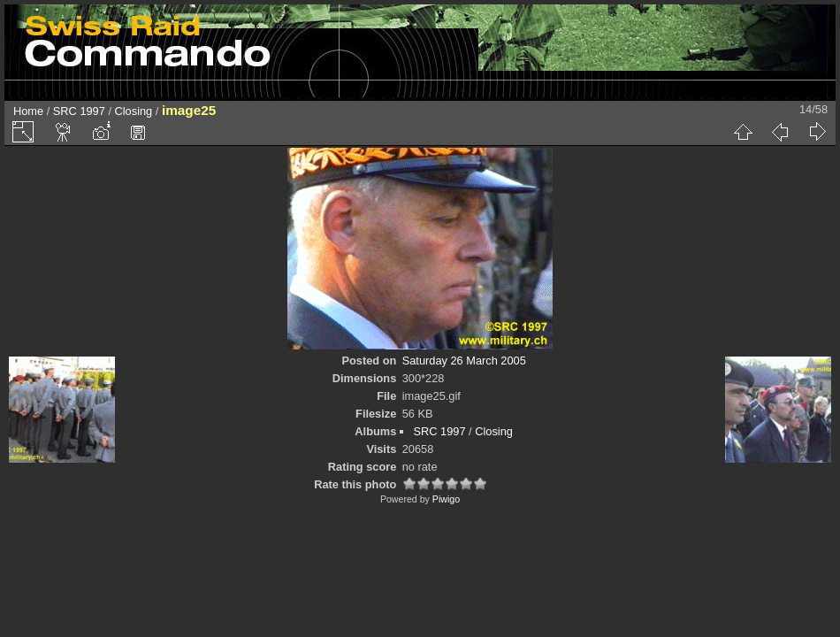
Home (28, 111)
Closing (134, 111)
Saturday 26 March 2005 (464, 361)
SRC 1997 (79, 111)
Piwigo (446, 499)
